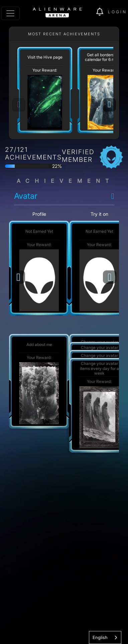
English (100, 637)
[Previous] (18, 277)
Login (117, 12)
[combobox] (105, 638)
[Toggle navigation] (10, 13)
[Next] (109, 105)
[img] (102, 12)
